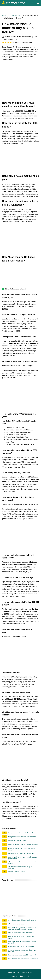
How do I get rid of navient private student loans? (22, 937)
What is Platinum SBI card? (17, 872)
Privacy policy (25, 976)
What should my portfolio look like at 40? (21, 946)
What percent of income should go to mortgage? (20, 868)
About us (14, 976)
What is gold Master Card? (17, 841)
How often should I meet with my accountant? (23, 959)
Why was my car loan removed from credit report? (22, 863)
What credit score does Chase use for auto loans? (22, 849)
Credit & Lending (16, 16)
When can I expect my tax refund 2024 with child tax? (22, 951)
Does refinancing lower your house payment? (23, 844)
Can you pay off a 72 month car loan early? (22, 837)
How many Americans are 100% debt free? (22, 955)
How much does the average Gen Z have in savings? (22, 942)
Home (4, 16)
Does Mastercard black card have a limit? (22, 853)
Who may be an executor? (17, 924)
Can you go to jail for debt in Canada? (21, 833)
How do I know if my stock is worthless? (21, 933)
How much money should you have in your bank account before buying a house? (22, 929)
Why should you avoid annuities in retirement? (23, 920)
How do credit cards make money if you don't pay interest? (23, 858)
